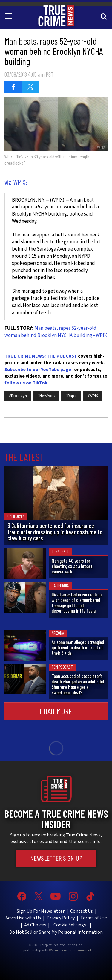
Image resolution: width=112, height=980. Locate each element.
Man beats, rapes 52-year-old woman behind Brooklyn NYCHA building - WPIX (56, 332)
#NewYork (46, 396)
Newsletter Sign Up (56, 858)
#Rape (71, 396)
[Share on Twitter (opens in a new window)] (30, 87)
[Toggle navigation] (9, 16)
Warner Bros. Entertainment (70, 950)
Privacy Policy (61, 918)
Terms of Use (94, 918)
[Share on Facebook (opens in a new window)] (13, 87)
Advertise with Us (23, 918)
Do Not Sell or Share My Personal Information (56, 932)
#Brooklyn (18, 396)
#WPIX (93, 396)
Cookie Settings (70, 925)
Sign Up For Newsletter (41, 911)
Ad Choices (35, 925)
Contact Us (82, 911)
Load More (56, 711)
